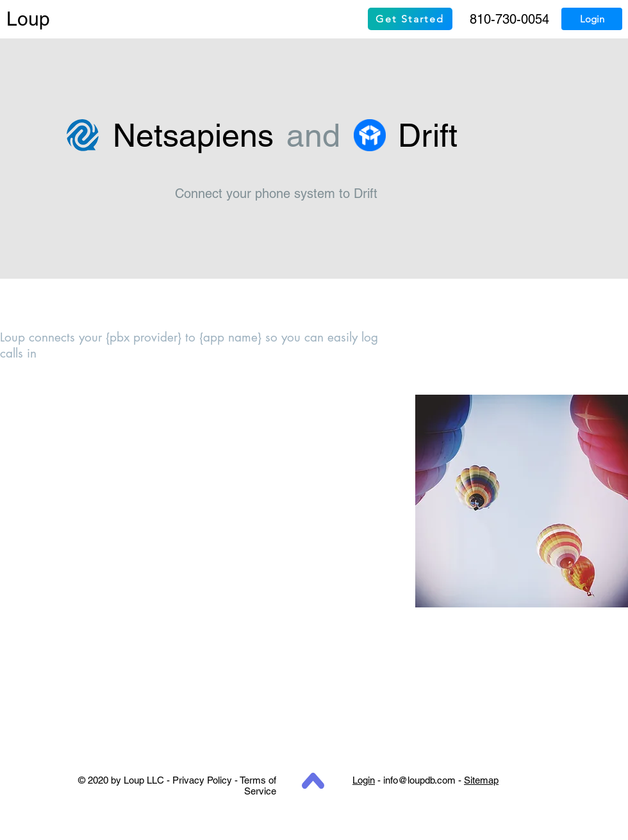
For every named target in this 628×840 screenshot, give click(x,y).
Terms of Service (258, 786)
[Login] (592, 19)
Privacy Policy (202, 780)
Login (364, 780)
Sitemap (481, 780)
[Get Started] (410, 19)
